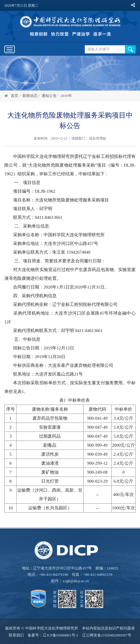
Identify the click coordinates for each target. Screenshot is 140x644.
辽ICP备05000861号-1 (60, 635)
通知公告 (49, 96)
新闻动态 (30, 96)
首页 (15, 96)
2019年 (66, 96)
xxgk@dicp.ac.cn (76, 581)
